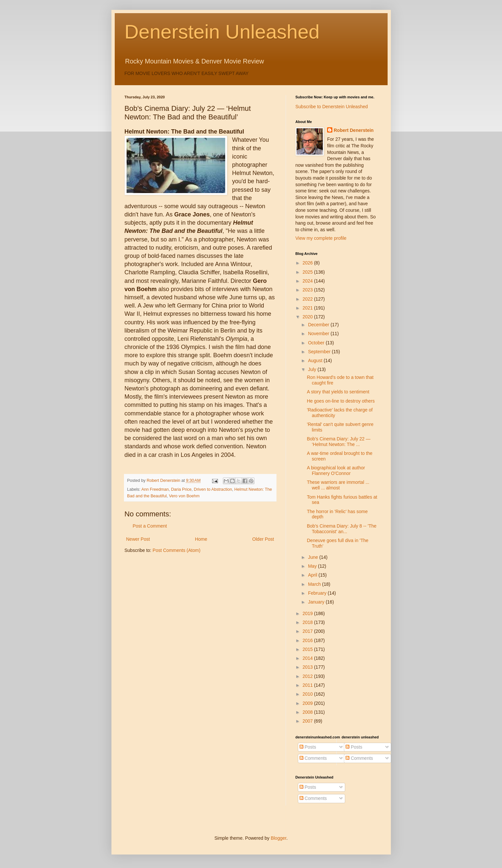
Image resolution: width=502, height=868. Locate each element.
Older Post (263, 539)
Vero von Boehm (184, 496)
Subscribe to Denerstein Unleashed (332, 107)
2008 (308, 712)
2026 (308, 263)
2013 (308, 667)
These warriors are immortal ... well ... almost (338, 485)
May (313, 566)
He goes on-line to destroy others (341, 401)
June (314, 557)
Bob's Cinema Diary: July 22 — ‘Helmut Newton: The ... (338, 442)
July (313, 369)
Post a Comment (150, 526)
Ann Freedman (155, 489)
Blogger (278, 838)
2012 (308, 676)
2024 (308, 281)
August (316, 360)
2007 (308, 721)
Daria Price (181, 489)
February (318, 593)
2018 (308, 622)
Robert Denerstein (354, 130)
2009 (308, 703)
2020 (308, 317)
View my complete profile (321, 238)
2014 (308, 658)
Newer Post (138, 539)
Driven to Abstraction (213, 489)
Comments (313, 758)
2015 (308, 649)
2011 (308, 685)
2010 (308, 694)
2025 (308, 272)
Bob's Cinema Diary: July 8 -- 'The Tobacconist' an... (342, 529)
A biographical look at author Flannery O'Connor (336, 471)
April (313, 575)
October (317, 343)
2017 (308, 631)
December (319, 325)
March (315, 584)
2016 (308, 640)
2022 (308, 299)
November (319, 334)
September (320, 352)
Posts (308, 747)
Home (201, 539)
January (317, 602)
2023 (308, 290)
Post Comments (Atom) (176, 550)
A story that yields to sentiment (338, 392)
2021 (308, 308)
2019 (308, 613)
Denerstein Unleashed (222, 32)
